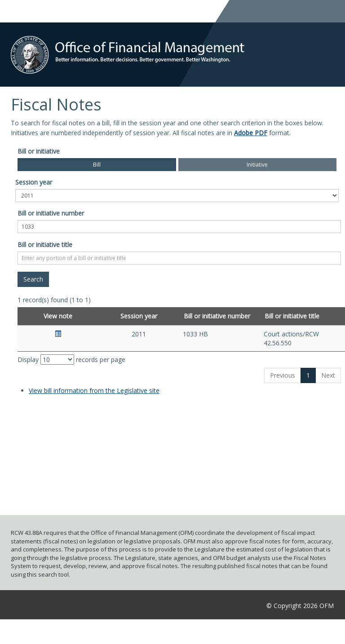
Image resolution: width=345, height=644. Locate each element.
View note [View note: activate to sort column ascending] (58, 316)
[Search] (33, 279)
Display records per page (71, 359)
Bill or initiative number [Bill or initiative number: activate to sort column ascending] (217, 316)
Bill (97, 165)
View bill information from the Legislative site (94, 390)
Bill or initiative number (51, 213)
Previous (283, 375)
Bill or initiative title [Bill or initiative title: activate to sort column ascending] (292, 316)
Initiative (257, 165)
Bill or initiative (39, 151)
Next (328, 375)
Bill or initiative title (45, 245)
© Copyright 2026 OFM (300, 606)
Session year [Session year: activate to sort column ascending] (139, 316)
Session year (34, 182)
